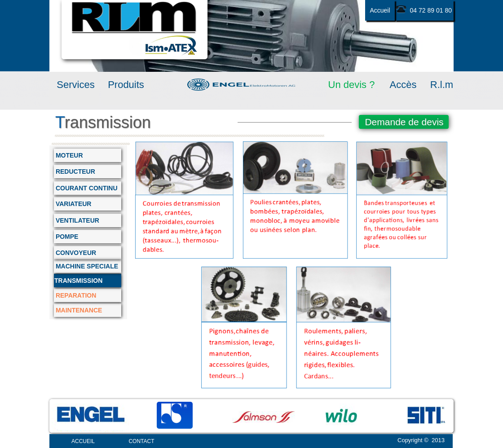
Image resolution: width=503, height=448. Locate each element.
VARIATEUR (73, 204)
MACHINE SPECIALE (86, 266)
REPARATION (75, 295)
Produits (126, 85)
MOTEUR (68, 155)
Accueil (380, 10)
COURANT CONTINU (86, 188)
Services (74, 85)
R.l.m (442, 85)
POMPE (66, 237)
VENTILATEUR (77, 220)
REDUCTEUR (75, 171)
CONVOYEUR (75, 253)
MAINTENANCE (78, 310)
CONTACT (141, 441)
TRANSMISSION (78, 281)
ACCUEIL (83, 441)
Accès (403, 85)
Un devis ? (352, 85)
